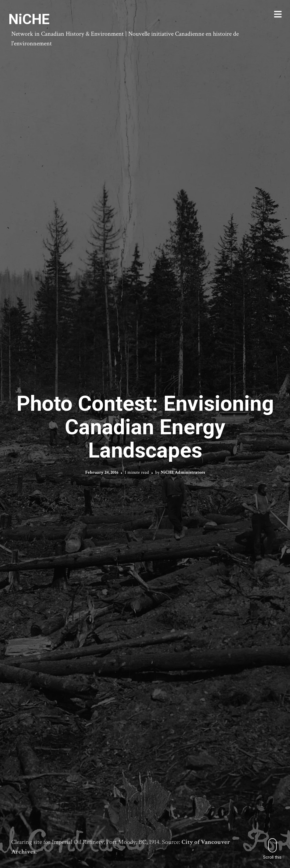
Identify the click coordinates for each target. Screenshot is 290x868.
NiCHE (29, 19)
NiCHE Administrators (183, 472)
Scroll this (272, 849)
